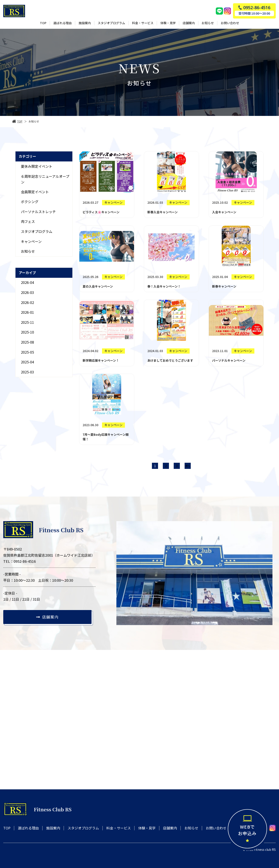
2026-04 (27, 282)
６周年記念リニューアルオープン (45, 179)
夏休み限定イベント (37, 166)
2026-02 (27, 302)
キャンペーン (31, 241)
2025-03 (27, 372)
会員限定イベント (35, 192)
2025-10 (27, 332)
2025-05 (27, 352)
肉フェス (28, 221)
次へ (188, 466)
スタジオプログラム (37, 231)
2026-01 (27, 312)
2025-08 (27, 342)
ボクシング (30, 202)
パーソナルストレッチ (38, 212)
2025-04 (27, 362)
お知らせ (28, 251)
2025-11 (27, 322)
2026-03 (27, 292)
